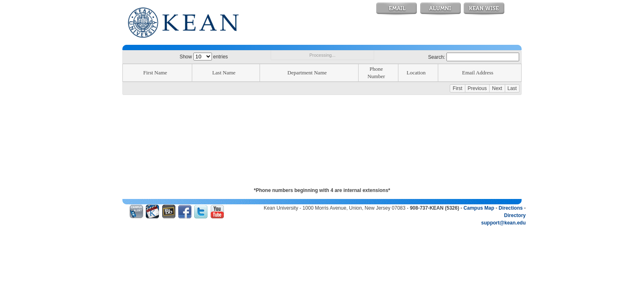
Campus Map (479, 208)
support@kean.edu (504, 223)
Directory (515, 215)
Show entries (204, 57)
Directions (511, 208)
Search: (474, 57)
